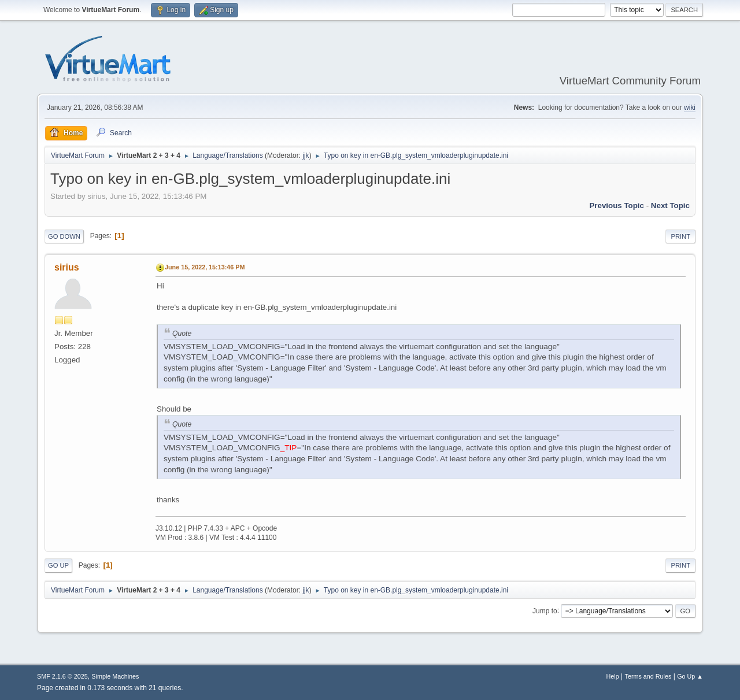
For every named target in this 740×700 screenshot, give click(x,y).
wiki (690, 108)
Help (613, 676)
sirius (67, 267)
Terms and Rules (648, 676)
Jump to (545, 610)
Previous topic (617, 205)
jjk (306, 155)
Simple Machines (115, 676)
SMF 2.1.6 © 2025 (62, 676)
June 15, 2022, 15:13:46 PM (205, 267)
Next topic (670, 205)
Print (680, 236)
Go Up (58, 565)
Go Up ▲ (690, 676)
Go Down (64, 236)
